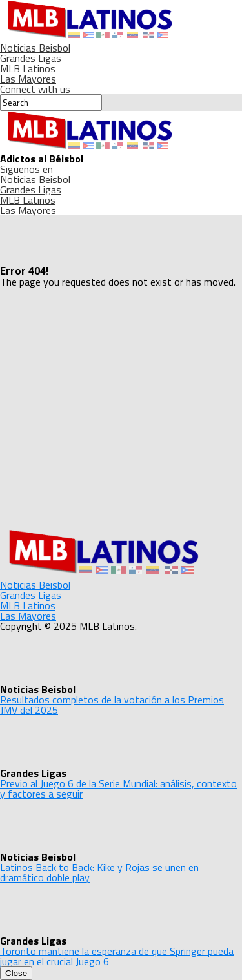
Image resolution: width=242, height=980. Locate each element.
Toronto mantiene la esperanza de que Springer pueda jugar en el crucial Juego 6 (117, 956)
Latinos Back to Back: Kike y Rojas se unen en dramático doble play (99, 872)
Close (16, 973)
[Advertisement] (121, 408)
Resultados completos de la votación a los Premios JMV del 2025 (112, 705)
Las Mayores (28, 79)
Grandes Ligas (31, 58)
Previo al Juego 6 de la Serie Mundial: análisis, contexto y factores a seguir (118, 789)
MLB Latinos (28, 68)
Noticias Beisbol (35, 48)
